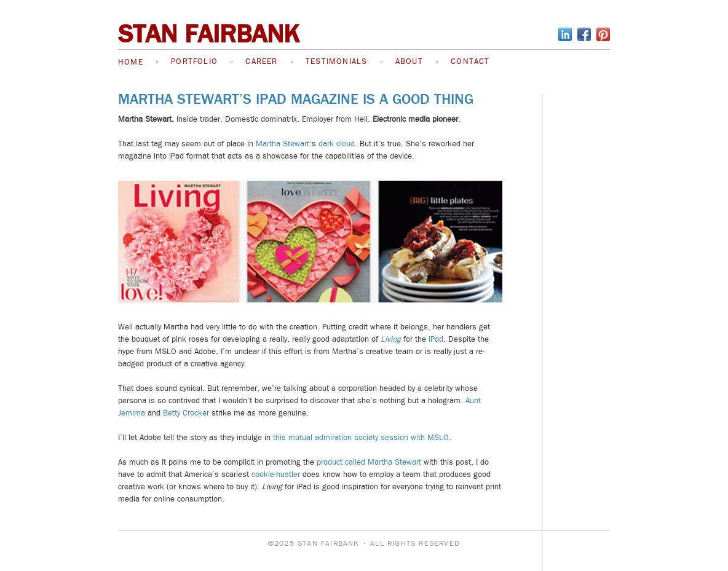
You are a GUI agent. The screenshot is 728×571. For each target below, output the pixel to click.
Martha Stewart (283, 144)
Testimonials (336, 61)
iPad (436, 339)
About (409, 61)
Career (261, 61)
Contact (470, 61)
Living (391, 339)
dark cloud (337, 144)
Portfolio (194, 61)
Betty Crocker (186, 413)
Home (131, 62)
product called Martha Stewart (369, 462)
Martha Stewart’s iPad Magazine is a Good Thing (296, 99)
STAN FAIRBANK (209, 34)
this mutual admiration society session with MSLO (360, 438)
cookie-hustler (276, 475)
